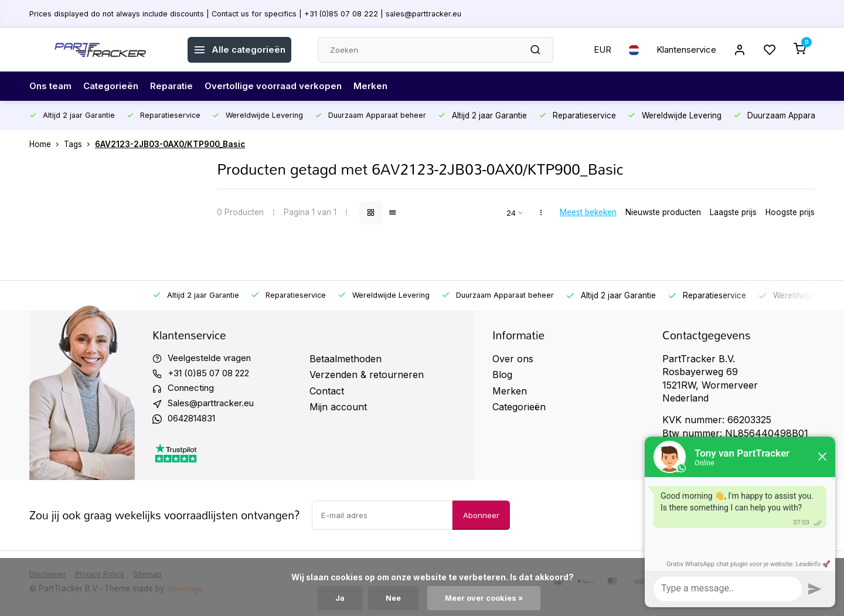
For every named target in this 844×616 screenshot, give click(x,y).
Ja (336, 598)
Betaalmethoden (346, 359)
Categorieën (115, 86)
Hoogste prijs (790, 212)
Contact (327, 391)
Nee (391, 598)
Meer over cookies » (485, 598)
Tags (79, 144)
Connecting (193, 391)
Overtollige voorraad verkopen (283, 86)
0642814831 (195, 423)
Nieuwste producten (663, 212)
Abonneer (481, 520)
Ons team (52, 86)
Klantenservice (682, 50)
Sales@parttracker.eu (216, 407)
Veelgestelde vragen (212, 359)
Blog (502, 375)
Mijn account (338, 407)
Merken (384, 86)
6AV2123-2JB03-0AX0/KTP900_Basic (170, 144)
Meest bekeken (588, 212)
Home (47, 144)
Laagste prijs (733, 212)
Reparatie (178, 86)
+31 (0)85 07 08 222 (213, 375)
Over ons (513, 359)
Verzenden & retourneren (367, 375)
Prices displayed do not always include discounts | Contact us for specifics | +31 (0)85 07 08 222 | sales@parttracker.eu (256, 13)
